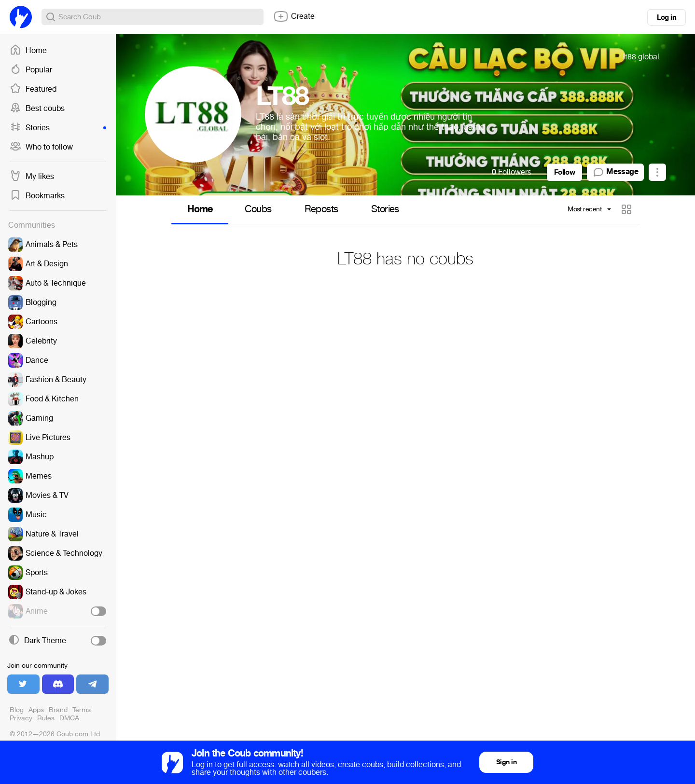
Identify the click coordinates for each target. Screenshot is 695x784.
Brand (58, 710)
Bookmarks (37, 196)
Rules (46, 718)
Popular (31, 70)
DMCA (69, 718)
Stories (58, 128)
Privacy (21, 718)
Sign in (506, 762)
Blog (17, 710)
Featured (33, 89)
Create (294, 16)
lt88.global (641, 57)
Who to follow (41, 147)
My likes (32, 177)
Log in (667, 17)
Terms (82, 710)
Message (615, 172)
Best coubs (37, 109)
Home (28, 51)
